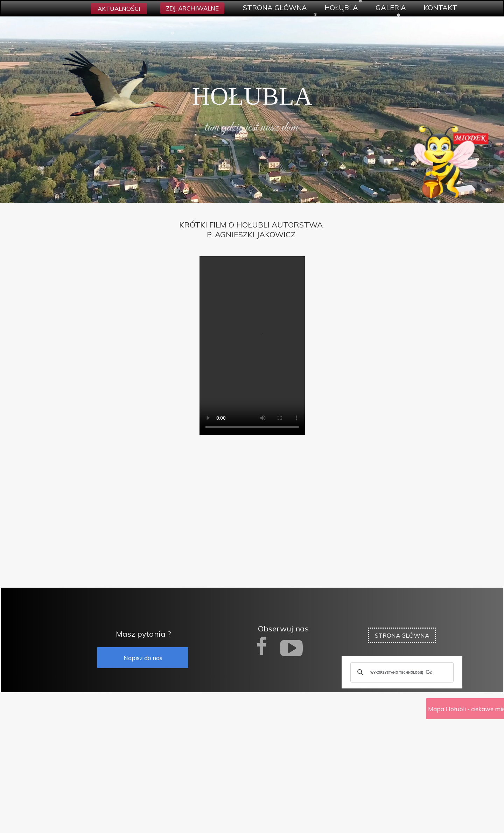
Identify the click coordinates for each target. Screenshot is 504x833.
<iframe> (252, 763)
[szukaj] (401, 672)
